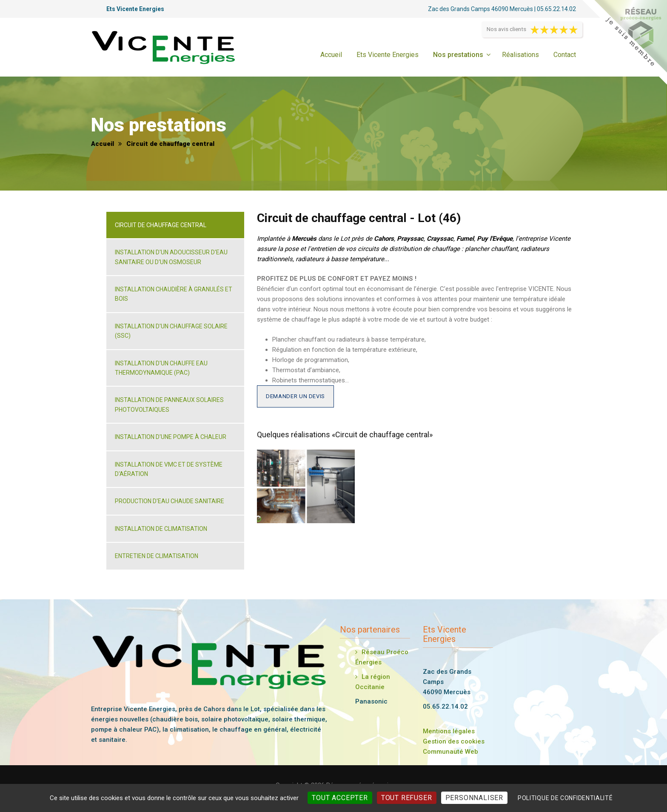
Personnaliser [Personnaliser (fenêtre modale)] (474, 798)
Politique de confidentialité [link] (565, 798)
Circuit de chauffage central (161, 225)
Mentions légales (449, 731)
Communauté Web (450, 752)
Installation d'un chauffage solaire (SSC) (171, 331)
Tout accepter (340, 798)
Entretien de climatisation (157, 556)
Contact (565, 55)
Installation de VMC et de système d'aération (169, 469)
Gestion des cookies (454, 741)
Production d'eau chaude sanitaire (170, 501)
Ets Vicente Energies (388, 55)
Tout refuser (407, 798)
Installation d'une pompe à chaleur (171, 437)
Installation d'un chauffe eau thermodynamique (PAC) (161, 368)
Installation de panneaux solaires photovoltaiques (169, 405)
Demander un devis (295, 396)
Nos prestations (458, 55)
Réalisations (520, 55)
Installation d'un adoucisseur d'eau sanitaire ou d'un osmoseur (171, 257)
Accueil (331, 55)
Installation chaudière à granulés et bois (174, 294)
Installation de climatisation (161, 529)
